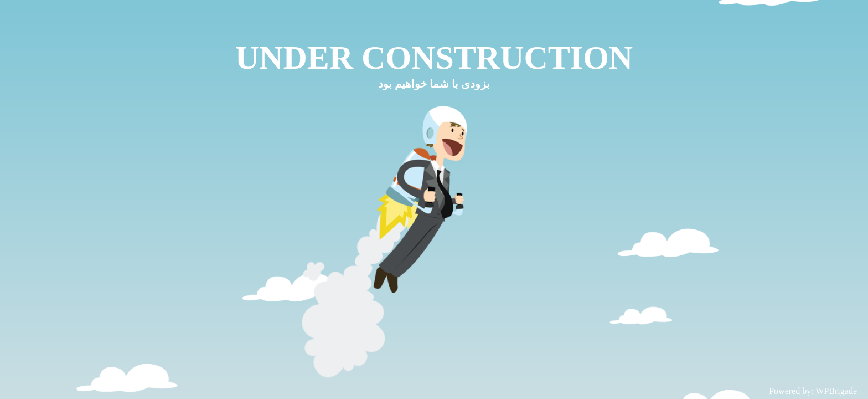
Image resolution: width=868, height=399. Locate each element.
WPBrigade (836, 391)
